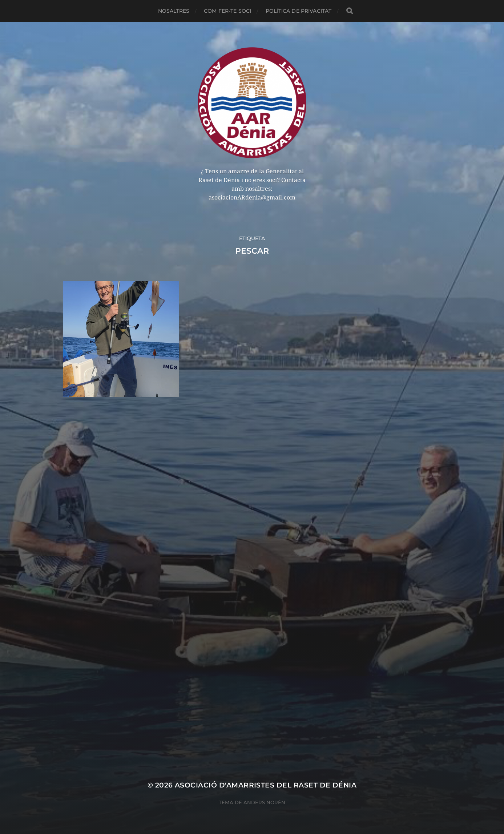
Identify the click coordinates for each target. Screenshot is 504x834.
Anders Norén (264, 802)
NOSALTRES (174, 11)
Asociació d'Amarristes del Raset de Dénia (266, 785)
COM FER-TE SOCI (227, 11)
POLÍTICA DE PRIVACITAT (299, 11)
